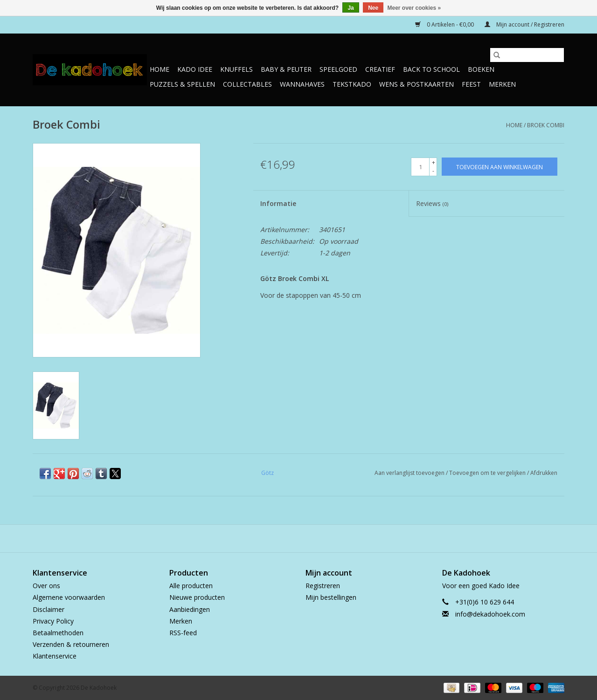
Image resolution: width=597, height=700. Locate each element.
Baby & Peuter (286, 69)
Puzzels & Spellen (182, 84)
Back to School (431, 69)
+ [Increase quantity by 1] (434, 162)
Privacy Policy (53, 621)
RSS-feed (183, 633)
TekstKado (352, 84)
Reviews (432, 203)
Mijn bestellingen (331, 597)
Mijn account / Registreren (524, 24)
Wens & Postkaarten (417, 84)
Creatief (380, 69)
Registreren (323, 586)
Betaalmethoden (58, 633)
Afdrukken (544, 473)
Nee (373, 8)
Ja (351, 8)
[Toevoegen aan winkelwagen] (500, 167)
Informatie (278, 203)
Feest (471, 84)
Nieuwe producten (197, 597)
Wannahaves (302, 84)
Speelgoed (338, 69)
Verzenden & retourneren (71, 644)
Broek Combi (546, 125)
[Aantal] (420, 167)
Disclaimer (49, 609)
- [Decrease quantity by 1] (433, 171)
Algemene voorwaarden (69, 597)
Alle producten (191, 586)
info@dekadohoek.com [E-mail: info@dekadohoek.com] (490, 614)
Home (160, 69)
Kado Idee (195, 69)
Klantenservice (55, 656)
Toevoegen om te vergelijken (488, 473)
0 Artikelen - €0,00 (445, 24)
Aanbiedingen (190, 609)
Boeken (481, 69)
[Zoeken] (527, 55)
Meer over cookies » (414, 8)
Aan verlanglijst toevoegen (410, 473)
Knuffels (236, 69)
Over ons (46, 586)
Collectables (247, 84)
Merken (502, 84)
